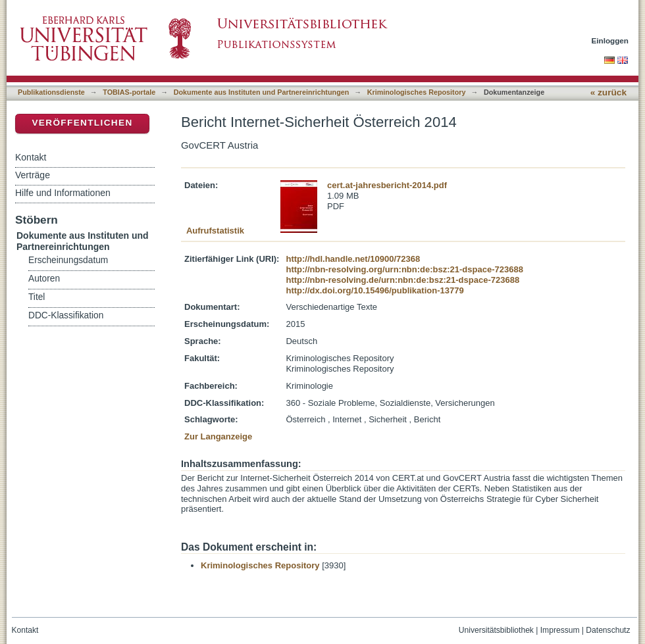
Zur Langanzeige (218, 436)
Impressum (560, 630)
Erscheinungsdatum (68, 260)
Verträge (33, 175)
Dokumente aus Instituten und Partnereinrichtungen (262, 92)
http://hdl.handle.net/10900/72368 (353, 259)
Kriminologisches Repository (417, 92)
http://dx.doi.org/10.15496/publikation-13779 (374, 290)
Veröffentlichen (82, 123)
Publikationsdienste (51, 92)
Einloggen (610, 40)
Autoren (44, 279)
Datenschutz (608, 630)
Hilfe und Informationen (63, 193)
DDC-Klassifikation (66, 315)
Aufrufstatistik (215, 231)
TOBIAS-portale (129, 92)
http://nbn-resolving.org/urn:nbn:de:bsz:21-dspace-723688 (404, 269)
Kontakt (31, 157)
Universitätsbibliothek (496, 630)
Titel (37, 297)
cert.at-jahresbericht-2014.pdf (387, 185)
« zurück (608, 92)
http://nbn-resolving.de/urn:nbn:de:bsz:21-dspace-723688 (402, 280)
